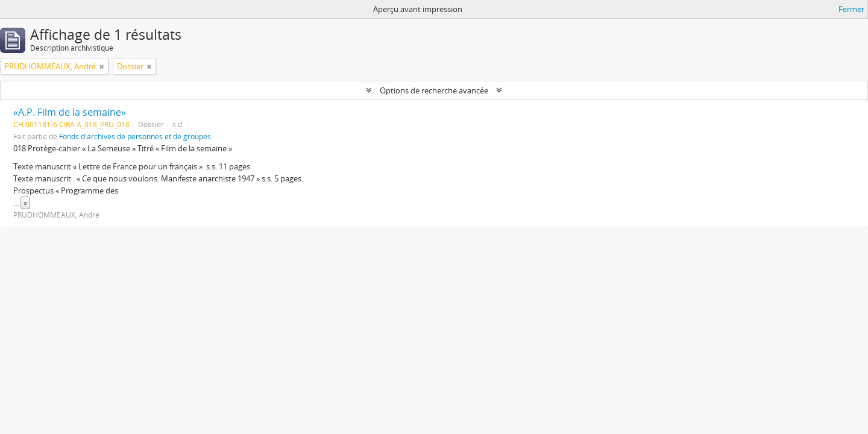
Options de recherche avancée (434, 90)
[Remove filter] (102, 66)
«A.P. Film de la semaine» (70, 112)
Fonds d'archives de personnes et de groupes (135, 136)
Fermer (851, 9)
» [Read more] (25, 203)
